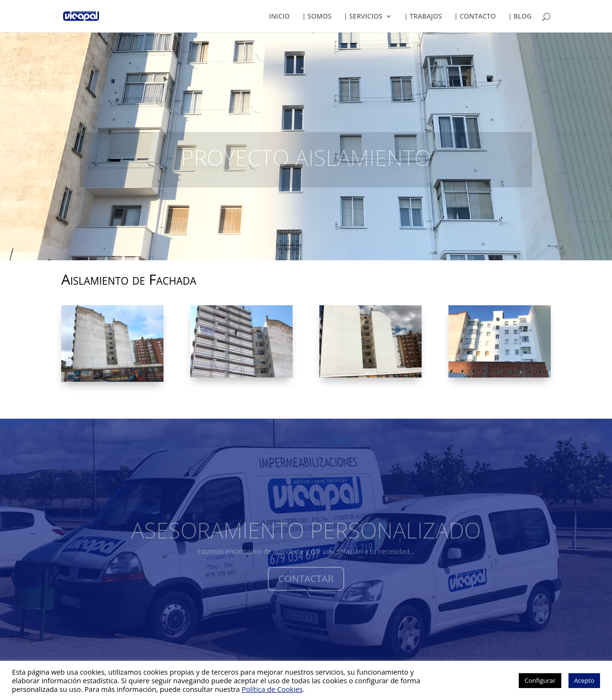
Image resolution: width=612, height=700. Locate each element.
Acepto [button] (584, 680)
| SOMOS (317, 17)
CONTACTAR (306, 586)
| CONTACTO (475, 17)
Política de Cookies (272, 689)
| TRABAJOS (423, 17)
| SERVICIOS (363, 17)
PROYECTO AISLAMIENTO (306, 164)
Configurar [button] (540, 680)
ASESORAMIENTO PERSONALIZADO (306, 537)
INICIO (279, 17)
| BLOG (520, 17)
